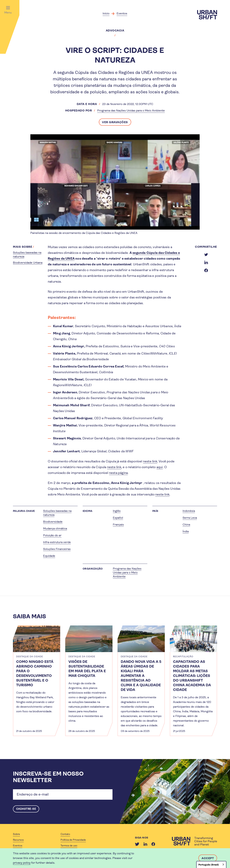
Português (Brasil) (209, 865)
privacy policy (22, 863)
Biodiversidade (53, 522)
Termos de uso (69, 846)
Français (118, 525)
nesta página (118, 473)
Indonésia (189, 511)
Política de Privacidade (73, 840)
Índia (186, 531)
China (186, 525)
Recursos (18, 840)
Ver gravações (115, 122)
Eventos (122, 13)
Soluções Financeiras (57, 549)
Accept (208, 858)
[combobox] (211, 864)
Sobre (16, 834)
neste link (150, 461)
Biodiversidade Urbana (28, 263)
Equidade (49, 556)
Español (118, 518)
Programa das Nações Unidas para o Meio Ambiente (131, 110)
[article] (37, 681)
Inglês (117, 511)
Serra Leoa (190, 518)
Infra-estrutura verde (57, 542)
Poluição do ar (52, 535)
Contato (65, 834)
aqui (160, 467)
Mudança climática (55, 528)
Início (106, 13)
